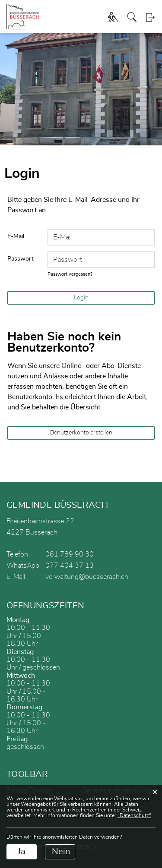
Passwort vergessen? (70, 274)
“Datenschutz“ (134, 815)
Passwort (21, 259)
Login (150, 17)
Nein (61, 852)
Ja (22, 852)
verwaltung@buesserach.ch (87, 577)
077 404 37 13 (70, 566)
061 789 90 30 (70, 554)
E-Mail (16, 236)
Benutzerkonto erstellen (81, 433)
